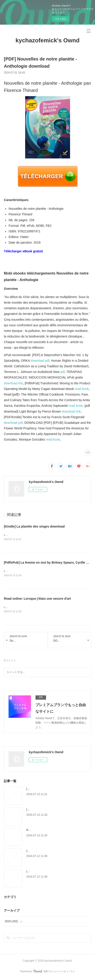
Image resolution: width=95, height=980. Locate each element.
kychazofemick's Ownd (47, 40)
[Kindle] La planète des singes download (34, 526)
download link (13, 383)
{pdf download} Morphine (41, 872)
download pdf (40, 361)
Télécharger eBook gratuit (23, 251)
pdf (63, 372)
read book (82, 389)
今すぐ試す (61, 19)
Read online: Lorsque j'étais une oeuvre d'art (37, 599)
